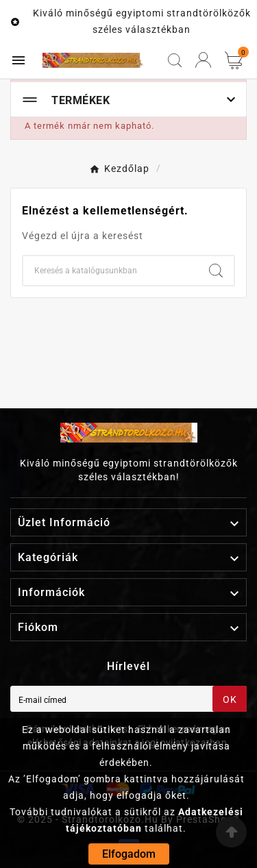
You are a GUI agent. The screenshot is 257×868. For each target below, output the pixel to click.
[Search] (216, 271)
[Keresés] (111, 271)
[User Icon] (203, 60)
